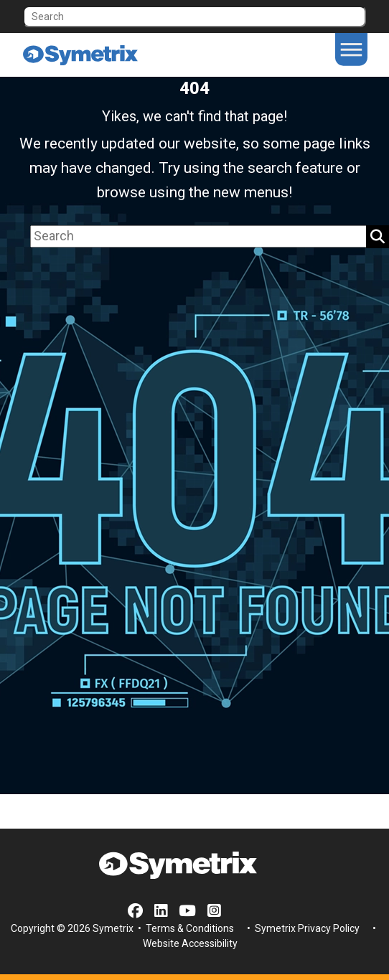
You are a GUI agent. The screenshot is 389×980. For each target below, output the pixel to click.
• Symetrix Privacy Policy (302, 928)
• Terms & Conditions (185, 928)
